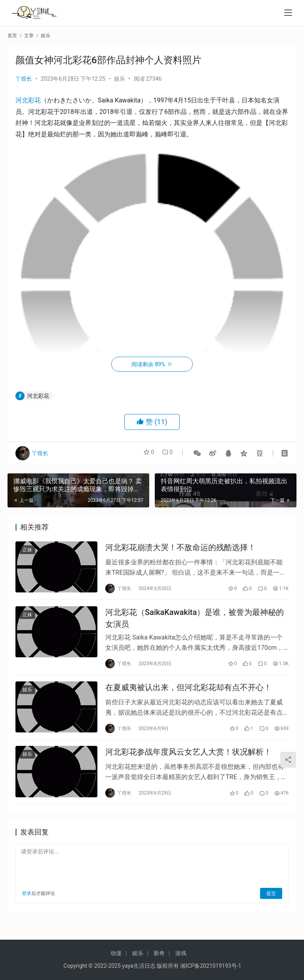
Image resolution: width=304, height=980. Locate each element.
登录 (27, 906)
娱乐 (120, 79)
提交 (271, 906)
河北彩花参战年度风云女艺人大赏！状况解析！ (188, 763)
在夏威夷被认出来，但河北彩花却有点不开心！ (188, 695)
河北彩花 (28, 100)
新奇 (159, 953)
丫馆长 (24, 79)
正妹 (27, 551)
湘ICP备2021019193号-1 (211, 966)
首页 (12, 36)
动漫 (116, 953)
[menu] (288, 13)
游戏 (181, 953)
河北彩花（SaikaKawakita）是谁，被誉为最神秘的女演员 (195, 623)
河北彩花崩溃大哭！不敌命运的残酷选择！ (180, 549)
